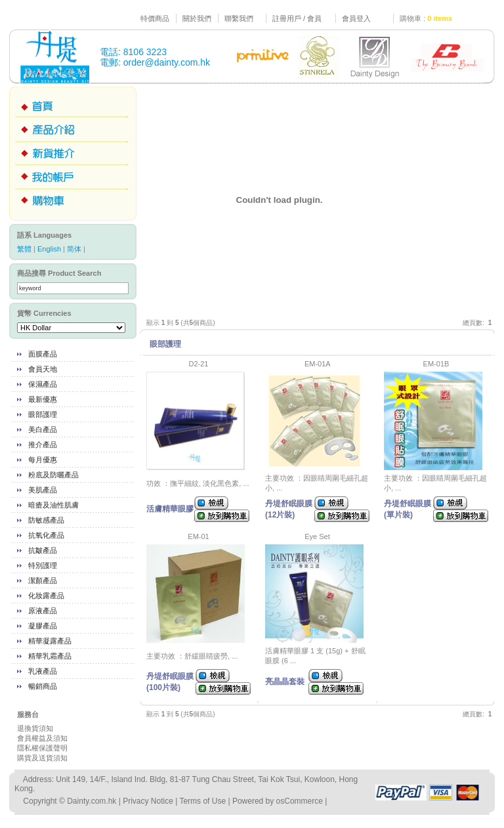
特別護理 (43, 565)
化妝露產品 (46, 596)
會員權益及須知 (42, 738)
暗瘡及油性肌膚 (53, 505)
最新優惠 (43, 399)
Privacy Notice (148, 801)
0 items (440, 18)
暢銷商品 (43, 686)
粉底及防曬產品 (53, 475)
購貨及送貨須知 (42, 758)
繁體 (24, 249)
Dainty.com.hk (92, 801)
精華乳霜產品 (50, 656)
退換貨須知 (35, 728)
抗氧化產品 (46, 535)
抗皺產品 (43, 550)
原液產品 (43, 611)
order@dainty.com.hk (167, 62)
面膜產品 (43, 354)
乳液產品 (43, 671)
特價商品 (155, 18)
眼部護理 (43, 414)
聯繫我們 (239, 18)
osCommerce (300, 801)
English (49, 249)
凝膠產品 (43, 626)
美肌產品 (43, 490)
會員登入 (356, 18)
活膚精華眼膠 (170, 509)
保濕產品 (43, 384)
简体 (74, 249)
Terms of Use (202, 801)
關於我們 (197, 18)
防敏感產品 (46, 520)
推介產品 (43, 445)
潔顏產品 (43, 580)
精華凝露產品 (50, 641)
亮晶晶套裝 (285, 682)
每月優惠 (43, 460)
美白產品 (43, 429)
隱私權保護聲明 (42, 748)
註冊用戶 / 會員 (297, 18)
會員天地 (43, 369)
